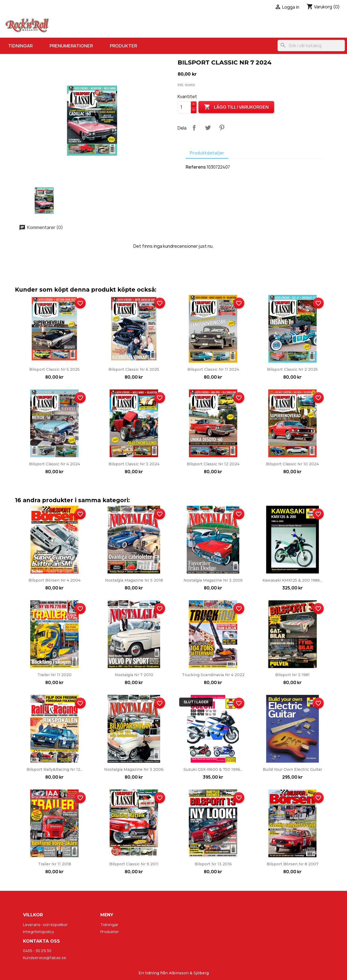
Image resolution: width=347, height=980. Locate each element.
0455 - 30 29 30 (37, 951)
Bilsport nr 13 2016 (213, 864)
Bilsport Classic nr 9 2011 (134, 864)
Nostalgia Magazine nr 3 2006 (134, 769)
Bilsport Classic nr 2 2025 (292, 369)
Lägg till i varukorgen (236, 107)
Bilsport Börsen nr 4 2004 (54, 580)
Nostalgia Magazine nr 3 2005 (213, 580)
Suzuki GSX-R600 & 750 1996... (213, 769)
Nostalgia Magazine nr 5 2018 (134, 580)
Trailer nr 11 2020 (54, 675)
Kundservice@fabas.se (45, 958)
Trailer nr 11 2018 (54, 864)
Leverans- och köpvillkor (45, 925)
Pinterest (222, 128)
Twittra (208, 128)
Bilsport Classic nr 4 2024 (54, 464)
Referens (196, 167)
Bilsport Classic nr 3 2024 (134, 464)
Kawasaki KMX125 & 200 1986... (292, 580)
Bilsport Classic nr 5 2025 (54, 369)
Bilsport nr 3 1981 (292, 675)
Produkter (123, 46)
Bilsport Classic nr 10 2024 (292, 464)
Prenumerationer (71, 46)
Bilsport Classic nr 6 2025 (134, 369)
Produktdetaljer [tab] (207, 153)
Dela (194, 128)
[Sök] (311, 46)
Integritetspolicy (38, 932)
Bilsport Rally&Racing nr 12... (55, 769)
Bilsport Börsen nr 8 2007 (293, 864)
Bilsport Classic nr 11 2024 (213, 369)
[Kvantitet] (184, 107)
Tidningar (20, 46)
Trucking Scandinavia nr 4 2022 (213, 675)
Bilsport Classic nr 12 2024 (213, 464)
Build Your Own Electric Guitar (292, 769)
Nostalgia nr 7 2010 (134, 675)
